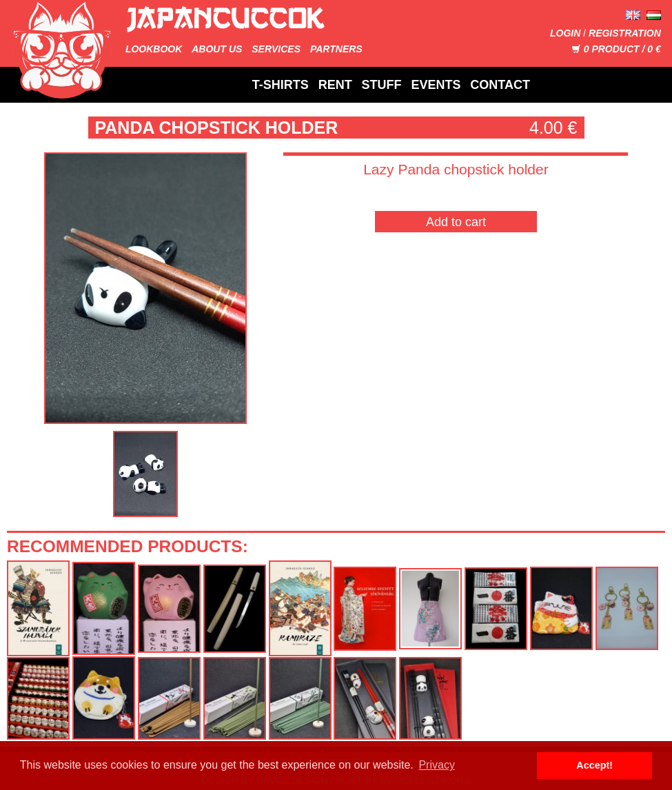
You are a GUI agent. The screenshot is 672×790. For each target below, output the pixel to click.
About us (217, 49)
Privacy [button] (436, 765)
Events (436, 85)
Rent (335, 85)
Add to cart (456, 222)
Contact (500, 85)
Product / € (616, 49)
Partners (336, 49)
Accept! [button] (594, 765)
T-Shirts (281, 85)
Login (565, 33)
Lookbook (154, 49)
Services (276, 49)
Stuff (382, 85)
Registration (625, 33)
